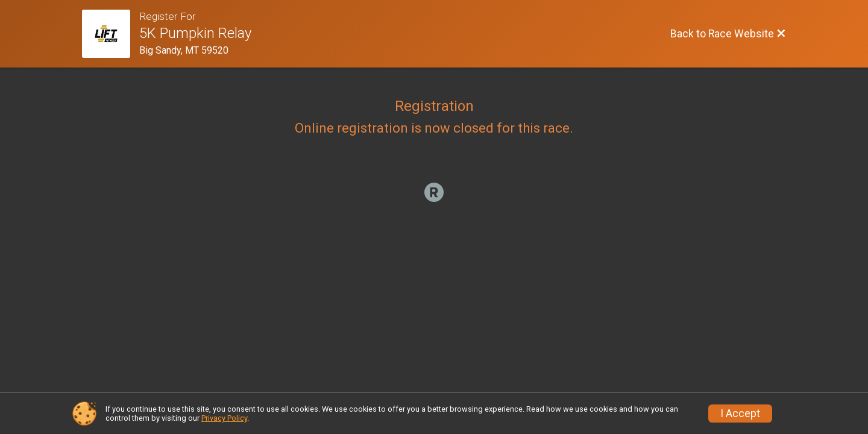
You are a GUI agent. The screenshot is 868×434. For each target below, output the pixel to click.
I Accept (740, 414)
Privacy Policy (224, 418)
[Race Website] (111, 34)
